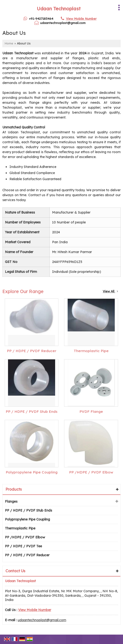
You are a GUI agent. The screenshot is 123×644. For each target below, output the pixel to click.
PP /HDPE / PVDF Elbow (91, 472)
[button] (81, 19)
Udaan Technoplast (59, 9)
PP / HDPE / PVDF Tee (23, 546)
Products (14, 489)
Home (9, 43)
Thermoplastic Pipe (91, 351)
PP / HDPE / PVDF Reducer (32, 351)
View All (110, 291)
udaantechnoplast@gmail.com (63, 23)
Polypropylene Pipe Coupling (32, 472)
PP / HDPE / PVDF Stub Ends (32, 411)
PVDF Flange (91, 411)
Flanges (11, 501)
